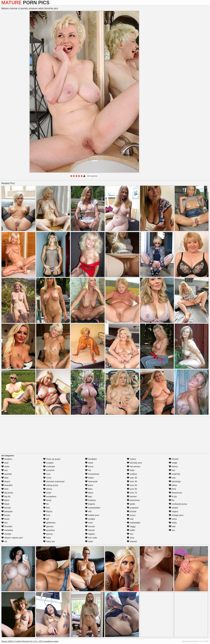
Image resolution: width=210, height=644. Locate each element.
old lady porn (134, 463)
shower (174, 459)
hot (88, 470)
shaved (132, 541)
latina (89, 493)
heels (89, 463)
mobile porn (92, 515)
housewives (92, 474)
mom (89, 523)
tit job (173, 496)
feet (46, 508)
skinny (173, 467)
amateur (7, 459)
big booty (7, 493)
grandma (49, 530)
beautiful (7, 485)
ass (4, 470)
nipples (90, 534)
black (5, 504)
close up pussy (52, 459)
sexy (131, 538)
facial (47, 500)
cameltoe (7, 530)
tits (172, 500)
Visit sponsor (92, 176)
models (90, 519)
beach (6, 481)
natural (90, 530)
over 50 (132, 485)
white (173, 523)
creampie (49, 467)
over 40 (132, 481)
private (132, 511)
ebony (48, 489)
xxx (172, 530)
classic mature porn (12, 538)
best (5, 489)
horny (89, 467)
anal (5, 463)
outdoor (132, 474)
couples (48, 463)
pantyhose (133, 500)
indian (89, 478)
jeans (89, 485)
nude (89, 541)
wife (172, 526)
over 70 (132, 493)
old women (134, 467)
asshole (7, 474)
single (173, 463)
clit (4, 541)
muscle (90, 526)
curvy (47, 478)
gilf (46, 519)
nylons (131, 459)
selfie (131, 530)
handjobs (91, 459)
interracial (91, 481)
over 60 (132, 489)
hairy (47, 538)
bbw (5, 478)
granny (48, 534)
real (130, 519)
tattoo (173, 485)
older (131, 470)
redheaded (133, 523)
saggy (131, 526)
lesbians (90, 500)
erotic (47, 493)
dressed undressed (54, 481)
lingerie (90, 504)
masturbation (93, 508)
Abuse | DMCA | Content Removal (15, 641)
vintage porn (176, 515)
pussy (131, 515)
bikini (5, 500)
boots (5, 519)
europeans (50, 496)
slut (172, 470)
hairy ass (49, 541)
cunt (47, 474)
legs (89, 496)
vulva (173, 519)
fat (46, 504)
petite (131, 504)
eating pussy (51, 485)
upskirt (173, 508)
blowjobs (7, 511)
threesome (175, 493)
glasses (48, 526)
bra (4, 523)
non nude (91, 538)
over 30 (132, 478)
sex (130, 534)
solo (172, 478)
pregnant (133, 508)
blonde (6, 508)
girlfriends (49, 523)
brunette (7, 526)
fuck (47, 515)
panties (132, 496)
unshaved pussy (178, 504)
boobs (6, 515)
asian (5, 467)
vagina (173, 511)
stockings (175, 481)
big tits (6, 496)
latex (89, 489)
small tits (174, 474)
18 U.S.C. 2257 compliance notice (44, 641)
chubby (6, 534)
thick (172, 489)
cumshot (49, 470)
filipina (48, 511)
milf (88, 511)
